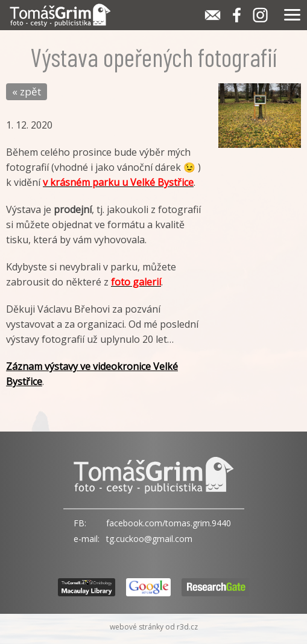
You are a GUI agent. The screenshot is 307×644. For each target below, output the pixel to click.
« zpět (27, 91)
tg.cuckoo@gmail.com (149, 539)
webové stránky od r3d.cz (154, 627)
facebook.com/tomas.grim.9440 (169, 523)
